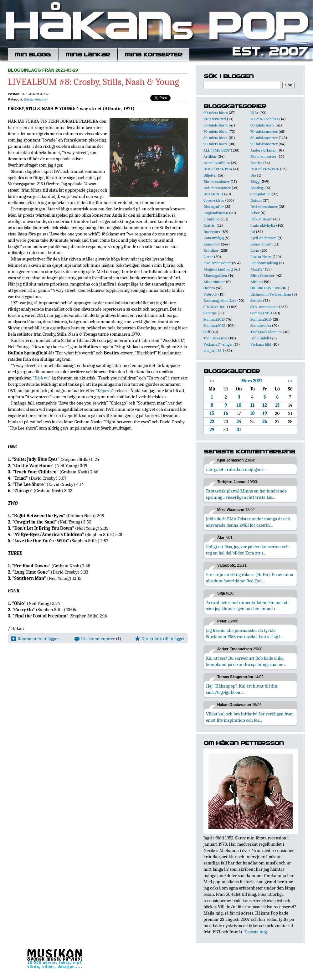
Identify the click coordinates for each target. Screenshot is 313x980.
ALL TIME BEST (217, 150)
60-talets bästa (262, 125)
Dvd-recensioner (264, 206)
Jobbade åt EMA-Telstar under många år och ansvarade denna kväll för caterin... (248, 522)
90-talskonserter (264, 144)
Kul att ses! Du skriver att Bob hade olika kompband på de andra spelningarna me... (246, 661)
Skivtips (210, 313)
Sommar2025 (214, 325)
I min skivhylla (263, 225)
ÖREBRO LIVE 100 (265, 288)
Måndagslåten (215, 275)
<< (212, 381)
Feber (255, 213)
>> (290, 381)
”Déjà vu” (42, 378)
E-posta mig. (256, 932)
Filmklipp (212, 219)
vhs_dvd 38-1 (214, 351)
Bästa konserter (263, 156)
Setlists (256, 300)
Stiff (207, 332)
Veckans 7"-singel (218, 344)
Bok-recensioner (217, 188)
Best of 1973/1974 (218, 169)
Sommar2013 (214, 319)
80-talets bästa (216, 138)
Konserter (212, 244)
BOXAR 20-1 (213, 194)
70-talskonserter (264, 131)
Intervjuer (212, 232)
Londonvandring (264, 263)
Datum (256, 200)
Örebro (209, 288)
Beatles (256, 163)
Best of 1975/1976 (265, 169)
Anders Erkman (263, 150)
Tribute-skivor (215, 338)
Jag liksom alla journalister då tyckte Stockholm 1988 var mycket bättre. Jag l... (245, 633)
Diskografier (214, 206)
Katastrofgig (214, 238)
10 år (254, 113)
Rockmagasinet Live (220, 300)
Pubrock (210, 294)
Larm (255, 250)
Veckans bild (261, 344)
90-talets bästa (216, 144)
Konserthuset (262, 244)
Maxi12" (257, 269)
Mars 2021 (251, 381)
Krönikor (211, 250)
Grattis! (210, 225)
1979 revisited (215, 119)
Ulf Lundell (260, 338)
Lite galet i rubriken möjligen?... (236, 469)
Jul (253, 232)
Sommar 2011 (261, 313)
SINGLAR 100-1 (216, 307)
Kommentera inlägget (35, 639)
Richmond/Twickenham (271, 294)
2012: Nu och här (264, 119)
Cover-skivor (214, 200)
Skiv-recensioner (264, 307)
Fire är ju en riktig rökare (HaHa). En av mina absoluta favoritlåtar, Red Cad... (250, 578)
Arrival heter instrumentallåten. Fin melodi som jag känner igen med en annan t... (247, 606)
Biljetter (210, 175)
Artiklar (210, 156)
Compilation (261, 194)
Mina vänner (214, 282)
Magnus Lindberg (218, 269)
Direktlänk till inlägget (160, 639)
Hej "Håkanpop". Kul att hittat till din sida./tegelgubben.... (242, 689)
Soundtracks (261, 325)
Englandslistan (216, 213)
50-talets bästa (216, 125)
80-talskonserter (264, 138)
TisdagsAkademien (266, 332)
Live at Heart (261, 257)
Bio (253, 175)
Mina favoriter (262, 275)
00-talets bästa (216, 113)
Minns (256, 282)
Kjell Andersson (264, 238)
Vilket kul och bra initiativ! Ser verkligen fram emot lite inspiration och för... (250, 717)
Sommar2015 (261, 319)
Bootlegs (257, 188)
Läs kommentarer (95, 639)
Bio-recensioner (217, 181)
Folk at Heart (261, 219)
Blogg (255, 181)
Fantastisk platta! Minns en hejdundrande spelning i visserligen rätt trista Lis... (246, 494)
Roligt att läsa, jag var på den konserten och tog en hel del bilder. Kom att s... (247, 550)
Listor (208, 257)
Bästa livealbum (36, 99)
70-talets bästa (216, 131)
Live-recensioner (217, 263)
